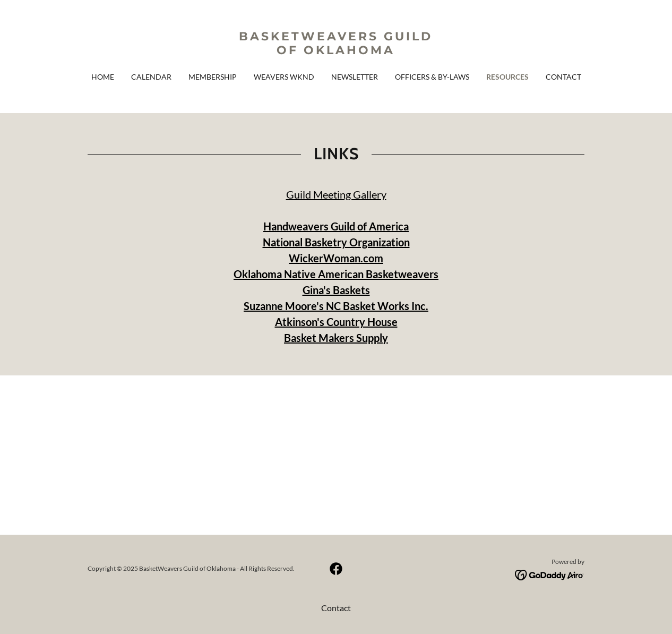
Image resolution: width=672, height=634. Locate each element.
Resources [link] (507, 77)
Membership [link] (213, 77)
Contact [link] (563, 77)
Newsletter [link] (355, 77)
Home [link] (103, 77)
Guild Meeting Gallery (336, 194)
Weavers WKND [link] (284, 77)
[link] (336, 51)
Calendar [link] (151, 77)
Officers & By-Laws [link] (432, 77)
